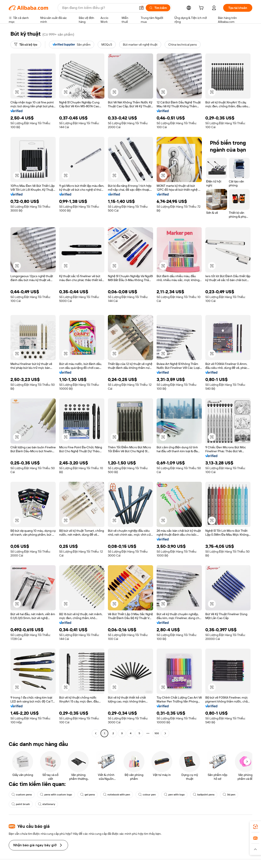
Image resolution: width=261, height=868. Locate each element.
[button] (141, 8)
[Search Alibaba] (99, 8)
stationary (47, 804)
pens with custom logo (56, 795)
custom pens (22, 795)
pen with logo (174, 795)
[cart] (202, 8)
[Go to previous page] (96, 733)
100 (157, 733)
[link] (255, 827)
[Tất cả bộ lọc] (26, 45)
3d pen (229, 795)
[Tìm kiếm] (158, 8)
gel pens (88, 795)
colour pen (147, 795)
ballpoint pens (204, 795)
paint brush (21, 804)
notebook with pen (117, 795)
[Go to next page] (165, 733)
